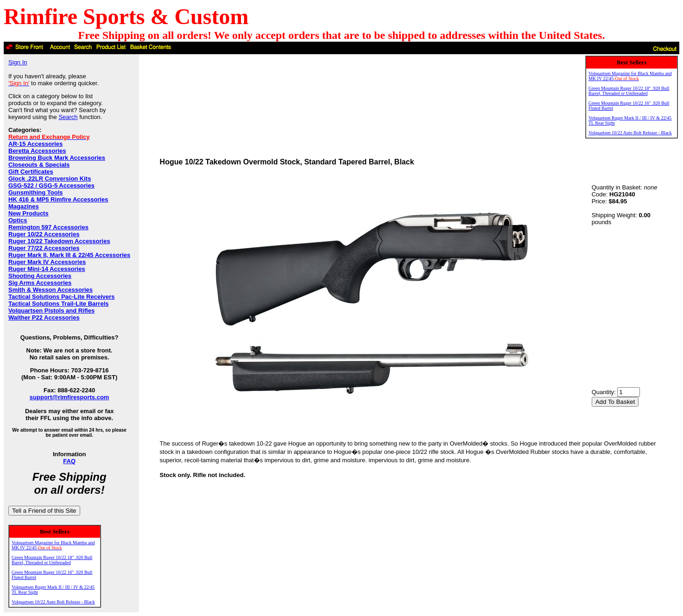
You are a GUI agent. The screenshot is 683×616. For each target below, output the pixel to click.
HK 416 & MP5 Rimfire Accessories (58, 199)
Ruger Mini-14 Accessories (47, 269)
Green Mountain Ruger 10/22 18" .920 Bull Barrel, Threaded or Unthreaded (52, 560)
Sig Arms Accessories (40, 283)
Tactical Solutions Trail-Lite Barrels (59, 304)
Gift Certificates (31, 172)
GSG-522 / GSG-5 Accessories (51, 185)
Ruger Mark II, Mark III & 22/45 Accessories (69, 255)
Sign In (18, 62)
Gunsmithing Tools (35, 192)
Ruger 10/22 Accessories (44, 234)
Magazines (24, 206)
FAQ (69, 461)
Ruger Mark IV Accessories (47, 262)
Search (68, 117)
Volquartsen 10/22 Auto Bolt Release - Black (53, 602)
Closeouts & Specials (39, 165)
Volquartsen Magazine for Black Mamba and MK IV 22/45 (53, 545)
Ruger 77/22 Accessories (44, 248)
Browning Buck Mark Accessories (57, 158)
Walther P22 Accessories (44, 317)
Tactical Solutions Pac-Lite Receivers (62, 297)
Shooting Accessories (40, 276)
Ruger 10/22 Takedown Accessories (59, 241)
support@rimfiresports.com (70, 397)
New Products (28, 213)
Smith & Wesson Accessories (51, 290)
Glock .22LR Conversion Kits (50, 179)
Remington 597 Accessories (48, 227)
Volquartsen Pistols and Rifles (51, 311)
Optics (18, 220)
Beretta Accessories (37, 151)
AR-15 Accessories (35, 144)
